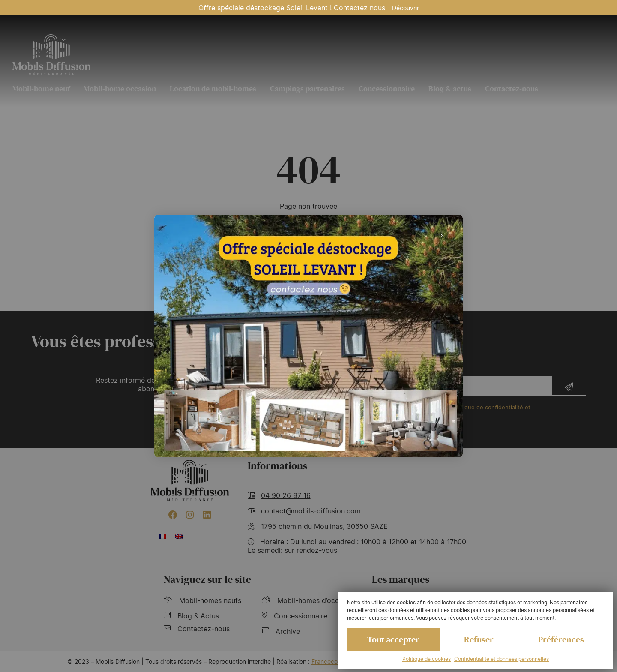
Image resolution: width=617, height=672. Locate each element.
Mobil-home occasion (120, 89)
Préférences (561, 640)
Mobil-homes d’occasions (311, 600)
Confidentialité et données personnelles (502, 659)
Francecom (327, 661)
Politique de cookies (427, 659)
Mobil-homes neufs (202, 600)
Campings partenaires (307, 89)
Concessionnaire (387, 89)
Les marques (401, 580)
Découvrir (406, 8)
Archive (281, 631)
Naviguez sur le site (207, 580)
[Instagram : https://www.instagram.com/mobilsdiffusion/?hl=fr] (190, 515)
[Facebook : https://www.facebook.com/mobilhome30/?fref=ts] (173, 515)
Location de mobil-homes (213, 89)
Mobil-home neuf (41, 89)
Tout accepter (393, 640)
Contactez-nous (512, 89)
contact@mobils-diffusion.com (311, 511)
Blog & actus (450, 89)
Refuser (479, 640)
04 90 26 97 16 (286, 495)
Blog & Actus (191, 616)
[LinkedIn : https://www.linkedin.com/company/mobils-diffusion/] (207, 515)
